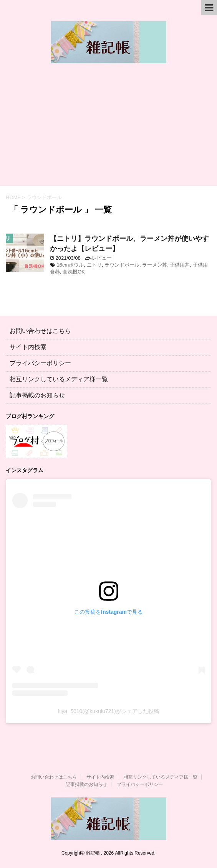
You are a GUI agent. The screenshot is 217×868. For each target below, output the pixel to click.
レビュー (102, 258)
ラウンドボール (122, 265)
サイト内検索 (28, 347)
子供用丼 (180, 265)
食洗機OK (74, 272)
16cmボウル (70, 265)
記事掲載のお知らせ (37, 395)
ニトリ (94, 265)
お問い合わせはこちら (40, 331)
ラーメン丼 (155, 265)
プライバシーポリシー (40, 363)
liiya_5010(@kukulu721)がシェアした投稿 (108, 711)
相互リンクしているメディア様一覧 (59, 379)
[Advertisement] (108, 128)
